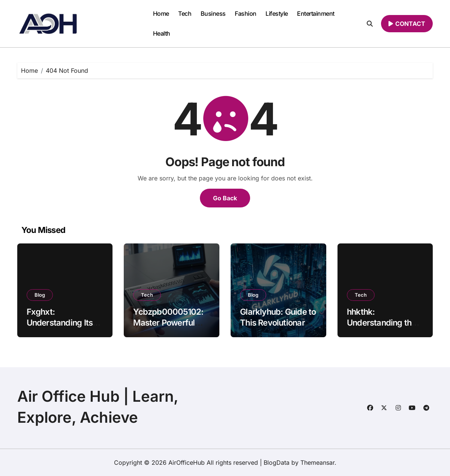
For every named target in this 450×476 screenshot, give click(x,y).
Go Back (225, 198)
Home (161, 14)
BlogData (277, 462)
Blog (40, 295)
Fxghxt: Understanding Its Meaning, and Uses (62, 322)
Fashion (246, 14)
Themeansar (317, 462)
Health (162, 33)
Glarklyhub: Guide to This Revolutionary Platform (278, 322)
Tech (185, 14)
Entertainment (316, 14)
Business (213, 14)
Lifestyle (277, 14)
